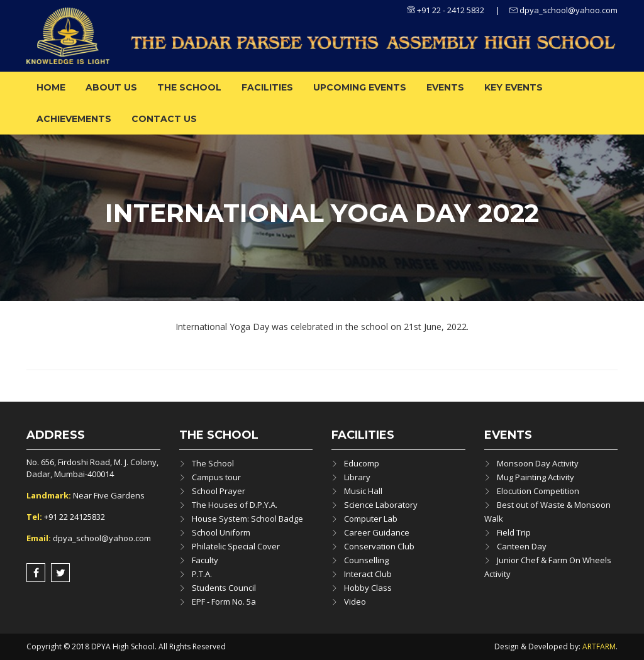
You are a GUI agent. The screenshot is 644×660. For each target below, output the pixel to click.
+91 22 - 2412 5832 (446, 10)
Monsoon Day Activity (538, 463)
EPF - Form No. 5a (224, 602)
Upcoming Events (360, 87)
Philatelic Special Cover (236, 546)
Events (445, 87)
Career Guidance (377, 532)
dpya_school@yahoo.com (563, 10)
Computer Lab (371, 519)
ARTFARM (599, 646)
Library (357, 477)
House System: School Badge (247, 519)
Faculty (205, 560)
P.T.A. (202, 574)
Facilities (267, 87)
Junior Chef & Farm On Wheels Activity (548, 567)
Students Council (224, 588)
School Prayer (219, 491)
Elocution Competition (538, 491)
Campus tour (216, 477)
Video (355, 602)
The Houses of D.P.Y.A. (235, 505)
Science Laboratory (381, 505)
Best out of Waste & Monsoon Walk (547, 512)
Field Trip (514, 532)
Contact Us (164, 119)
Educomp (362, 463)
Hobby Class (368, 588)
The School (189, 87)
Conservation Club (379, 546)
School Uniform (221, 532)
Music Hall (363, 491)
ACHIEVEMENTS (74, 119)
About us (111, 87)
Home (51, 87)
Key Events (514, 87)
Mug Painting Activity (536, 477)
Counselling (366, 560)
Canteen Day (522, 546)
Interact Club (368, 574)
